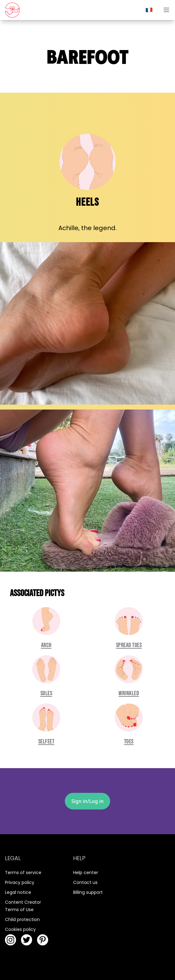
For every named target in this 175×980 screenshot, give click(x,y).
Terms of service (23, 873)
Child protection (22, 919)
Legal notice (18, 892)
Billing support (88, 892)
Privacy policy (20, 882)
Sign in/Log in (87, 801)
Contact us (85, 882)
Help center (86, 873)
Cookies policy (20, 929)
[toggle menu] (166, 10)
